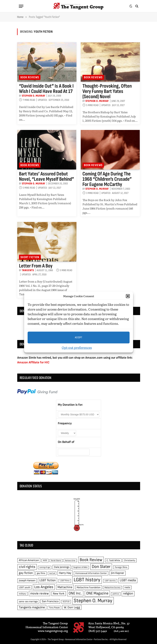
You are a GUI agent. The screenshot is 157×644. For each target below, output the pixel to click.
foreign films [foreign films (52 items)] (121, 567)
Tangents (28, 270)
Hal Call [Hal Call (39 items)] (52, 573)
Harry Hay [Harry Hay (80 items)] (65, 573)
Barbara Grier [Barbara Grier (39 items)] (70, 560)
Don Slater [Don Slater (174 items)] (101, 567)
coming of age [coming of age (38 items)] (45, 567)
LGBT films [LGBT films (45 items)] (65, 581)
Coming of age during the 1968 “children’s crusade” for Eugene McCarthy (107, 179)
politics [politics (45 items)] (116, 594)
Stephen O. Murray (34, 96)
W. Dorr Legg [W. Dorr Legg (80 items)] (72, 607)
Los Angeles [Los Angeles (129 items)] (44, 587)
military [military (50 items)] (23, 594)
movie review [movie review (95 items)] (39, 594)
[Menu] (21, 6)
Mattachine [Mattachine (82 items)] (65, 587)
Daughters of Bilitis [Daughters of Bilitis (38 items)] (80, 567)
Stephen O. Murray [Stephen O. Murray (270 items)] (93, 601)
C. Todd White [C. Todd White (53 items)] (113, 560)
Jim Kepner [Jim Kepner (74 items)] (118, 573)
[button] (128, 296)
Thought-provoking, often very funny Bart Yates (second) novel (107, 91)
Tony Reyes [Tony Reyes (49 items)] (54, 608)
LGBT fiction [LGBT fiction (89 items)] (48, 580)
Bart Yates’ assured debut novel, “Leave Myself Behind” (47, 176)
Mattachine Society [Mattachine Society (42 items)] (112, 588)
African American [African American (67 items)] (29, 560)
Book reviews (30, 77)
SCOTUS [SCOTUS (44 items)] (66, 602)
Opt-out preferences (77, 347)
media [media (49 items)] (127, 587)
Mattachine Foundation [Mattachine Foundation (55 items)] (89, 587)
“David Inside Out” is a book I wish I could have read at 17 (46, 89)
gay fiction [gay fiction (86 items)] (26, 573)
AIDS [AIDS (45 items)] (45, 560)
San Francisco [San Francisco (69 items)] (50, 601)
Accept (79, 337)
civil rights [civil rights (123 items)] (27, 567)
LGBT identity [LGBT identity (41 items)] (110, 581)
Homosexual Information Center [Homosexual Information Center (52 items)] (91, 573)
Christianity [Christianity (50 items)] (130, 560)
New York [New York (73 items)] (59, 594)
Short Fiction (30, 257)
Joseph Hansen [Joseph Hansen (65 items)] (27, 581)
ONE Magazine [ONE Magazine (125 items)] (97, 593)
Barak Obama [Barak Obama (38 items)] (56, 560)
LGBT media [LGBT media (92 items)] (128, 580)
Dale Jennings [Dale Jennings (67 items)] (62, 567)
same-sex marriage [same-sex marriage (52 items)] (28, 601)
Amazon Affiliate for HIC (33, 362)
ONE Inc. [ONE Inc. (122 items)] (75, 593)
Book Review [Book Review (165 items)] (91, 560)
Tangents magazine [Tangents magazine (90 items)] (32, 607)
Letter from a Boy (36, 266)
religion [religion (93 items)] (128, 594)
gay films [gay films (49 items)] (41, 573)
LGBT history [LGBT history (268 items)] (87, 580)
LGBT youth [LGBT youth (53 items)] (25, 587)
